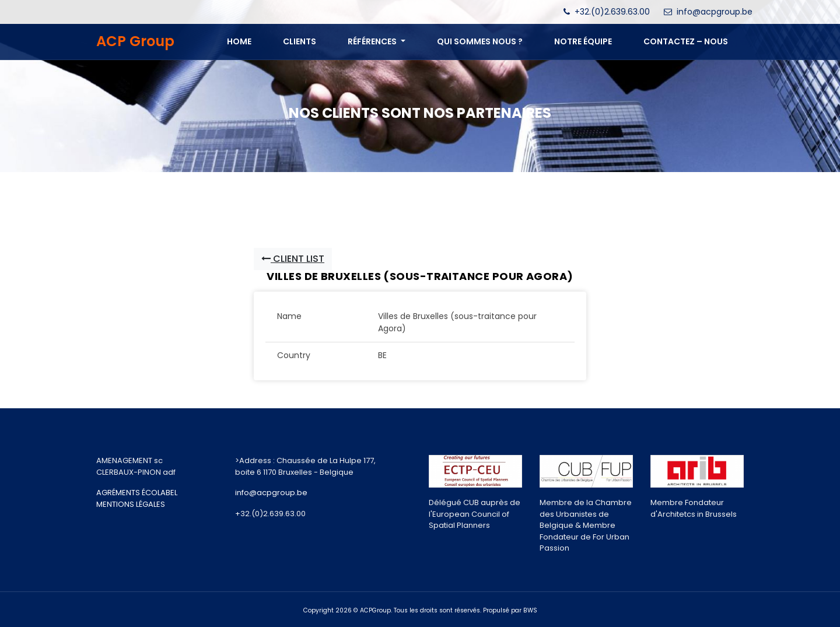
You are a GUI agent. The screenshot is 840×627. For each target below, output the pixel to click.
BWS (530, 610)
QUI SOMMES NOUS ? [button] (480, 41)
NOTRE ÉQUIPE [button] (583, 41)
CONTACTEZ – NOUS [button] (686, 41)
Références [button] (373, 41)
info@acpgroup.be (715, 12)
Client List (293, 259)
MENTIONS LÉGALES (131, 504)
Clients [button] (300, 41)
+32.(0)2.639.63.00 (612, 12)
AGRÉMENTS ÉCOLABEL (137, 493)
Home (239, 41)
